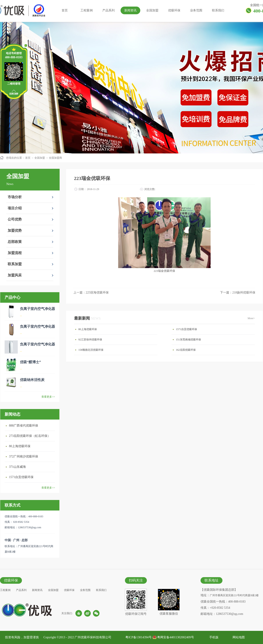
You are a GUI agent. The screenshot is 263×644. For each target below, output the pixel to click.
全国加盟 (40, 158)
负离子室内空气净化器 (37, 309)
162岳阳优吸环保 (186, 350)
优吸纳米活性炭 (32, 380)
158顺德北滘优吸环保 (91, 350)
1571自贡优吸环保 (21, 477)
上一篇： (91, 293)
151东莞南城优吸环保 (188, 340)
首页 (65, 10)
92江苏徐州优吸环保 (90, 340)
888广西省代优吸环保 (24, 426)
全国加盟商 (55, 158)
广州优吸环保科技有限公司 (93, 637)
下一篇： (238, 293)
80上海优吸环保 (20, 446)
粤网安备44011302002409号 (175, 637)
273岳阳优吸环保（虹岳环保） (30, 436)
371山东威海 (17, 467)
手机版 (213, 637)
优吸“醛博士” (30, 362)
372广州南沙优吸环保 (24, 456)
